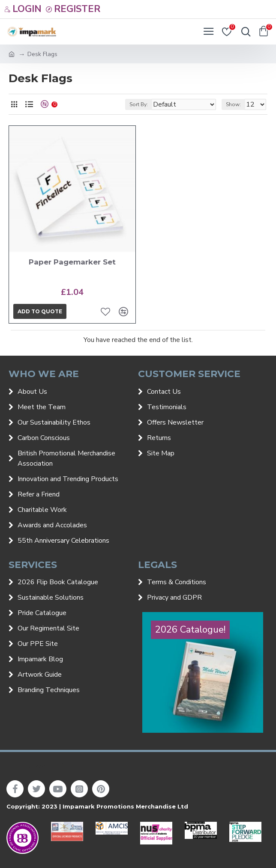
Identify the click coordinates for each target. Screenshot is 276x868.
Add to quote (40, 311)
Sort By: (139, 104)
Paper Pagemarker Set (72, 262)
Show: (233, 104)
